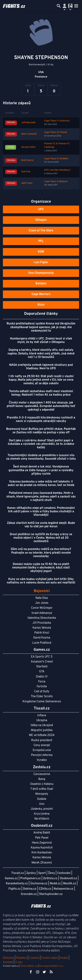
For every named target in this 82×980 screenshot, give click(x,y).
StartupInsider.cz (51, 894)
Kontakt (8, 962)
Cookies (34, 958)
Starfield (42, 667)
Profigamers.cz (31, 878)
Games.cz (11, 878)
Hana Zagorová (42, 843)
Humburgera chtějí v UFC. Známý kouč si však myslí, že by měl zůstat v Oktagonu (41, 340)
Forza (42, 682)
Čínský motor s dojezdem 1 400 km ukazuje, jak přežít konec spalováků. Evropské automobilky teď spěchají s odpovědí (41, 406)
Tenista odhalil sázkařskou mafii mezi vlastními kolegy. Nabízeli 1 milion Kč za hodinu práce (41, 393)
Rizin (41, 305)
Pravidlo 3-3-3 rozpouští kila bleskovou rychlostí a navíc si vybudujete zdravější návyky (41, 419)
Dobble (42, 799)
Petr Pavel (42, 838)
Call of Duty (42, 692)
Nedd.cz (55, 884)
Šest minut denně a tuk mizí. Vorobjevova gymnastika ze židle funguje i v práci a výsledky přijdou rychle (41, 470)
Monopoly (42, 794)
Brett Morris (27, 160)
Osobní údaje (50, 958)
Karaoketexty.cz (17, 884)
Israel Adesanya (42, 613)
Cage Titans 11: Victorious (57, 121)
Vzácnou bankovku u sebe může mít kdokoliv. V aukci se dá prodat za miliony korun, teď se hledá (41, 484)
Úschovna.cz (39, 884)
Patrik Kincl (42, 633)
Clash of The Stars (41, 231)
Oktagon (41, 220)
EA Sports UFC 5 (42, 657)
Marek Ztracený (42, 863)
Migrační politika (42, 730)
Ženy (51, 873)
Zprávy (31, 873)
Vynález (42, 760)
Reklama (8, 958)
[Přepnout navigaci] (65, 6)
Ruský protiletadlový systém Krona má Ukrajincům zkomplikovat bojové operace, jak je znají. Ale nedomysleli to (41, 327)
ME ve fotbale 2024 (42, 735)
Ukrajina (42, 720)
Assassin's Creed (42, 662)
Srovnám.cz (29, 894)
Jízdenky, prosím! (42, 809)
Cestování (64, 873)
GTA (42, 672)
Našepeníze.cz (64, 889)
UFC (41, 209)
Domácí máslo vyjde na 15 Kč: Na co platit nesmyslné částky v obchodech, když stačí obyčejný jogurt (41, 568)
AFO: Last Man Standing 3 (57, 170)
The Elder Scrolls (42, 696)
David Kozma (42, 638)
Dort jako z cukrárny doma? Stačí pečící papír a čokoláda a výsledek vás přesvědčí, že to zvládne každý (41, 444)
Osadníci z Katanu (42, 784)
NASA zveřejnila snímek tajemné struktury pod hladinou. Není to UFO (41, 367)
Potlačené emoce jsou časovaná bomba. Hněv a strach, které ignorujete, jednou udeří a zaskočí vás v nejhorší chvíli (41, 497)
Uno (42, 804)
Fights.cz (14, 889)
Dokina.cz (30, 889)
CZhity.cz (45, 889)
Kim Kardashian (42, 853)
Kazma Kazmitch (42, 848)
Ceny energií (42, 745)
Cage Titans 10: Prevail (55, 132)
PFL (41, 241)
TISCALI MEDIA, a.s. (29, 966)
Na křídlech (42, 819)
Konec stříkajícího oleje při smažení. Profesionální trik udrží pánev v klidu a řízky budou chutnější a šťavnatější (41, 512)
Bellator (41, 284)
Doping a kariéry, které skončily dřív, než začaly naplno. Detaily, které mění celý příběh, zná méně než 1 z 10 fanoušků (41, 354)
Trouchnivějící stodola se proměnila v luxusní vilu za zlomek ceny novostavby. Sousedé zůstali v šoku (41, 457)
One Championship (41, 273)
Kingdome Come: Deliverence (42, 702)
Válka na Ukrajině (42, 725)
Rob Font (26, 172)
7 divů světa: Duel (42, 789)
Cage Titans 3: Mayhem (56, 182)
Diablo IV (42, 677)
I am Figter (41, 262)
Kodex (64, 958)
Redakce (21, 958)
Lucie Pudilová (42, 643)
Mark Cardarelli (29, 134)
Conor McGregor (42, 608)
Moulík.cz (70, 884)
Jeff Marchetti (28, 123)
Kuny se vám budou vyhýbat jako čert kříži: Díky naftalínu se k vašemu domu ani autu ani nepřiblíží (41, 581)
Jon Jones (42, 603)
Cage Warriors (41, 294)
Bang (42, 779)
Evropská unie (42, 750)
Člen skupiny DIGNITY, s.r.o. (51, 966)
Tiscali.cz (18, 873)
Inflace (42, 716)
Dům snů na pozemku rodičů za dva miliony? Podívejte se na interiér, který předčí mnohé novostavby (41, 553)
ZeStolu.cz (50, 878)
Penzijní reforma (42, 755)
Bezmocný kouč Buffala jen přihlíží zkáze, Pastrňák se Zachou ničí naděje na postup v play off (41, 431)
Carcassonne (42, 774)
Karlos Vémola (42, 628)
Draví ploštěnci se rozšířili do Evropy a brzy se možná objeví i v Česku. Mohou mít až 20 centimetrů (41, 538)
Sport (42, 873)
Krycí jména (42, 814)
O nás (19, 962)
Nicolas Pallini (28, 147)
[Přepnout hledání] (59, 6)
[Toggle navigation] (76, 6)
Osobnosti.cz (68, 878)
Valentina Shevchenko (42, 618)
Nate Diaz (42, 598)
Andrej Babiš (42, 833)
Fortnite (42, 687)
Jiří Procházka (42, 623)
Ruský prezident (42, 740)
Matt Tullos (27, 183)
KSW (41, 252)
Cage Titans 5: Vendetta (56, 159)
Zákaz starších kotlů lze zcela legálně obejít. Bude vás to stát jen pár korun (41, 525)
